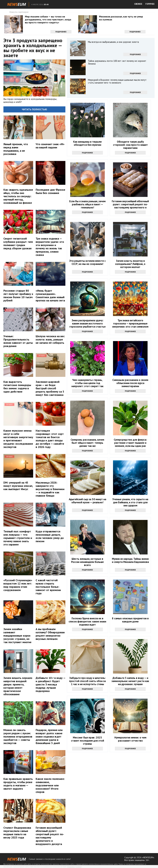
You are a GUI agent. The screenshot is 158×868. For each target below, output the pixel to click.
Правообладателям (74, 867)
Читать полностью (34, 109)
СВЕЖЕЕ (138, 4)
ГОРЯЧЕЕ (150, 4)
